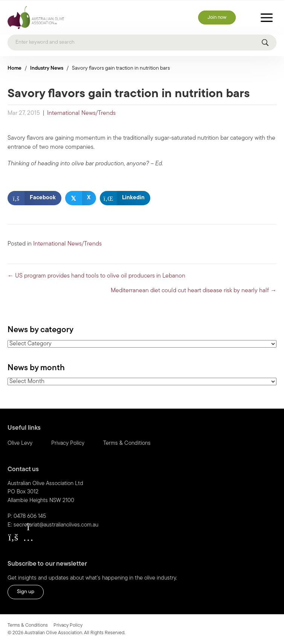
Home (15, 68)
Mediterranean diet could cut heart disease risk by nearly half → (194, 291)
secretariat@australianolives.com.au (56, 525)
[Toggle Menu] (267, 18)
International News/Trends (81, 113)
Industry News (47, 68)
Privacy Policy (68, 443)
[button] (13, 537)
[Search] (142, 43)
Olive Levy (20, 443)
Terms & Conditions (127, 443)
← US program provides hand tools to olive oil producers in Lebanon (96, 276)
